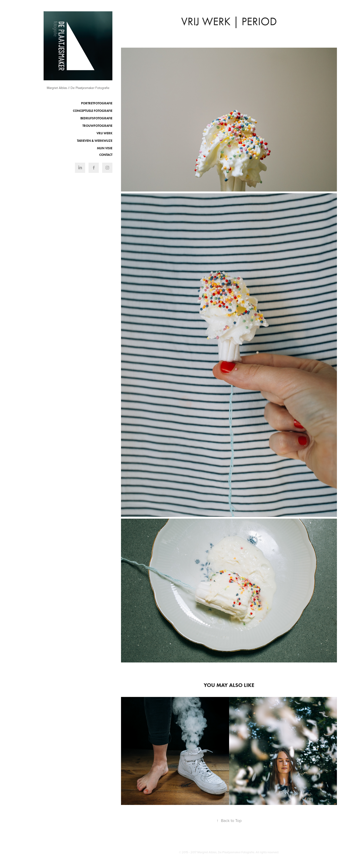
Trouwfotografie (97, 126)
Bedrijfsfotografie (96, 118)
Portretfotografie (97, 103)
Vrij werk (104, 133)
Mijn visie (105, 148)
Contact (106, 155)
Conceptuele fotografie (93, 111)
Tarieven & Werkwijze (95, 141)
